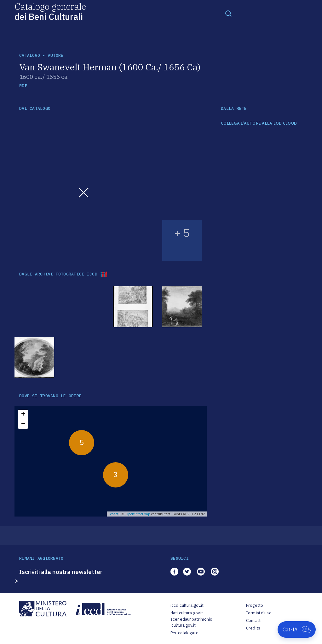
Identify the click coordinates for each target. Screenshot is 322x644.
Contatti (254, 620)
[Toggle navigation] (228, 13)
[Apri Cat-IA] (297, 629)
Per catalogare (184, 633)
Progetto (255, 605)
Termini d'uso (259, 613)
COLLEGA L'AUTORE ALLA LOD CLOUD (259, 123)
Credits (253, 628)
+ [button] (23, 415)
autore (56, 55)
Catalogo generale (50, 11)
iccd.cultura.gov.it (187, 605)
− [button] (23, 424)
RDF (23, 86)
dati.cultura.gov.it (187, 613)
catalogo (30, 55)
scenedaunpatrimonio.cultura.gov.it (191, 622)
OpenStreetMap (138, 514)
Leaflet (113, 514)
